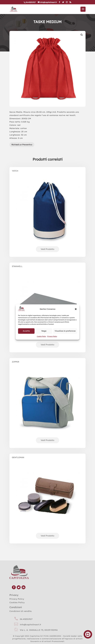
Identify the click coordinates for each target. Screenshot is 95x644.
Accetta (26, 331)
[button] (76, 309)
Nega (44, 331)
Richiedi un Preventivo (22, 145)
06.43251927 (26, 619)
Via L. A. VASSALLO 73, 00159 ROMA (39, 630)
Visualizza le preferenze (65, 331)
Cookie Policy (41, 336)
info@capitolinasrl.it (30, 625)
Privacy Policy (52, 336)
